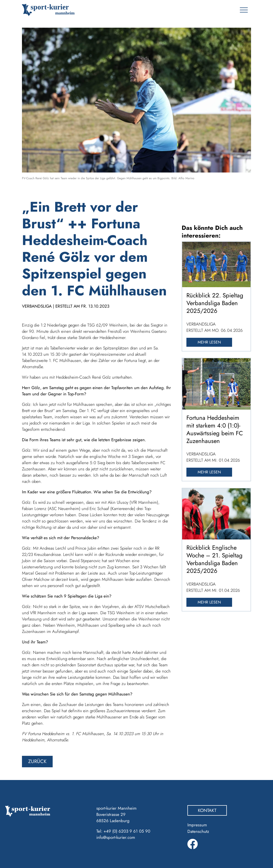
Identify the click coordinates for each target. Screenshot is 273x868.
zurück (37, 761)
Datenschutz (198, 831)
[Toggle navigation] (244, 10)
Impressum (197, 825)
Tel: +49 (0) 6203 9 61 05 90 (123, 831)
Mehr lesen (209, 342)
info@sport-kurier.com (116, 837)
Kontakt (207, 810)
